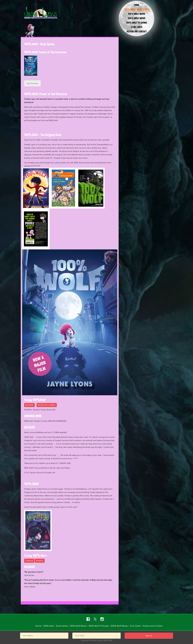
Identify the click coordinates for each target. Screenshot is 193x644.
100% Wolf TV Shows (137, 23)
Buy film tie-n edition (47, 405)
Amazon (40, 561)
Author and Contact (137, 31)
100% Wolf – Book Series (137, 9)
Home (137, 5)
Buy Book (29, 405)
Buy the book (32, 83)
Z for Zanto (137, 27)
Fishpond (29, 561)
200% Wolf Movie (137, 18)
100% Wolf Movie (137, 14)
